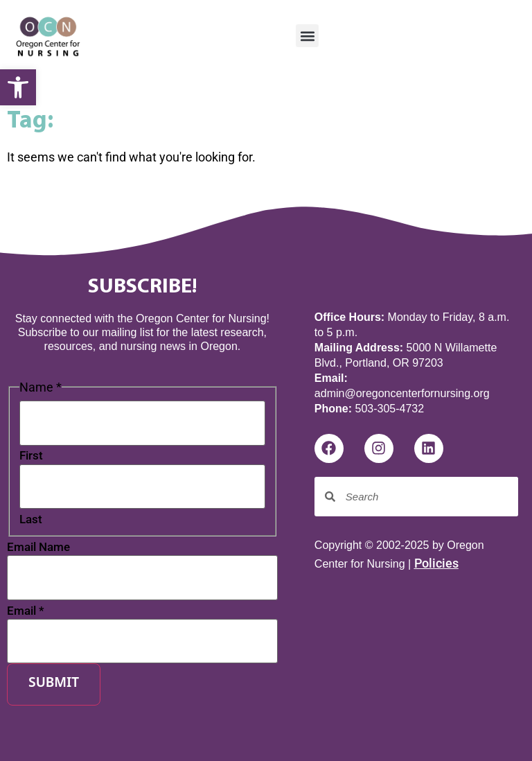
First (31, 456)
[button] (307, 36)
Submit (54, 684)
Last (31, 519)
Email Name (38, 547)
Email (26, 611)
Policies (436, 563)
